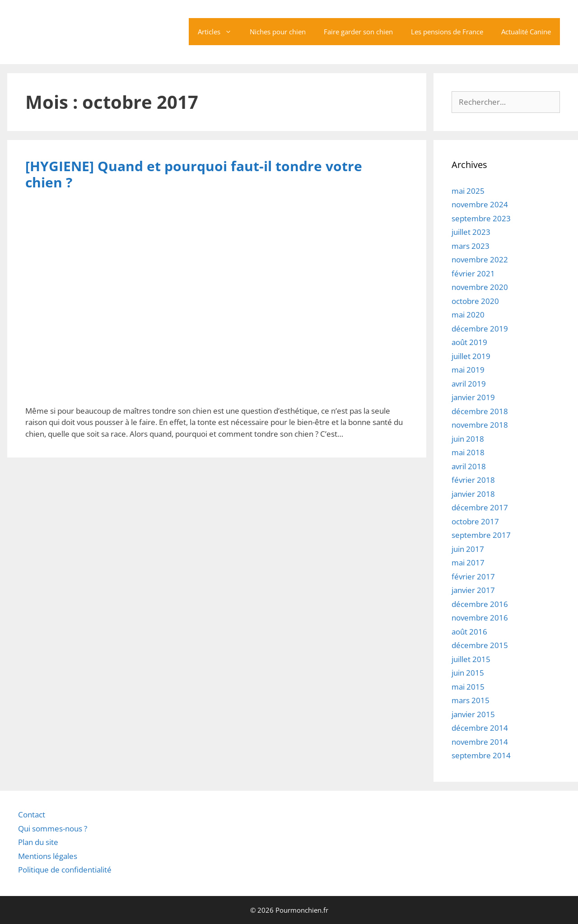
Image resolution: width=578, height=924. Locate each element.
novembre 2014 (480, 742)
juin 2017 (468, 549)
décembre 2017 (480, 507)
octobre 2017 (475, 521)
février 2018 (473, 480)
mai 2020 (468, 315)
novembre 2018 (480, 425)
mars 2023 (471, 246)
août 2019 (469, 342)
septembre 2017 (481, 535)
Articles (219, 32)
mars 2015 (471, 700)
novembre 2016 (480, 618)
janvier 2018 (473, 494)
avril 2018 (469, 466)
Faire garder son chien (358, 32)
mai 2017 (468, 562)
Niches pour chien (278, 32)
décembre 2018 (480, 411)
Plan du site (38, 842)
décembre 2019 (480, 329)
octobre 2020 (475, 301)
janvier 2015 (473, 714)
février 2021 (473, 273)
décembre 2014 (480, 728)
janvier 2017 (473, 590)
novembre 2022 (480, 259)
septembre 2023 (481, 218)
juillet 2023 (471, 232)
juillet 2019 (471, 356)
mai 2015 (468, 687)
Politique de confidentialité (65, 870)
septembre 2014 (481, 755)
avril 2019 (469, 384)
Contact (32, 814)
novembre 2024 (480, 204)
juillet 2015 (471, 659)
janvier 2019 (473, 397)
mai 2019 (468, 370)
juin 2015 (468, 673)
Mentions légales (48, 856)
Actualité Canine (526, 32)
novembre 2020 (480, 287)
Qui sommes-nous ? (53, 828)
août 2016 (469, 632)
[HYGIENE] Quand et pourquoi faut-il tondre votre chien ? (194, 174)
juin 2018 (468, 439)
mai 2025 (468, 191)
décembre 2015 (480, 645)
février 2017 (473, 576)
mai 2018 (468, 452)
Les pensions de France (447, 32)
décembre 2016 (480, 604)
